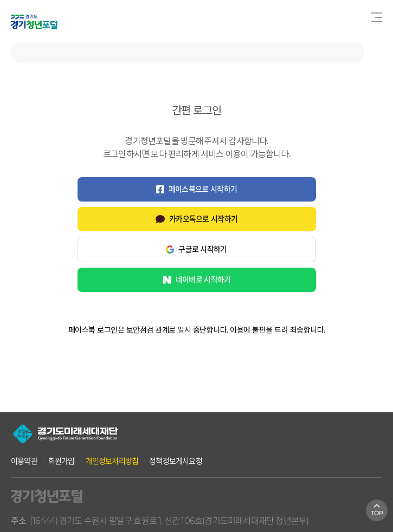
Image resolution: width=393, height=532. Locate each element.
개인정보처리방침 (112, 461)
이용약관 (24, 461)
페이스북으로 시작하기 (196, 189)
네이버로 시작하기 (197, 280)
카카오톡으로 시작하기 (196, 219)
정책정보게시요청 (176, 461)
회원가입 (62, 461)
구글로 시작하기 (196, 249)
